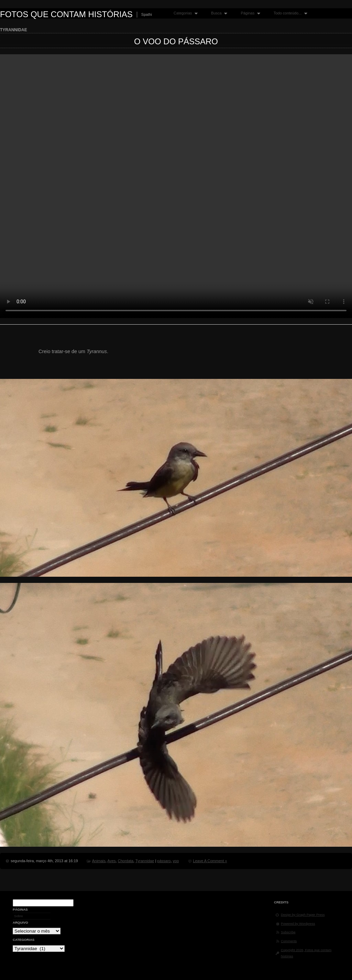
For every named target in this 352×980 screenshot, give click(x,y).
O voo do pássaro (176, 41)
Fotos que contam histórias (66, 14)
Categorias (184, 13)
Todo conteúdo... (289, 13)
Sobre (19, 916)
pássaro (164, 861)
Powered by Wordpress (298, 923)
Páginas (249, 13)
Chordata (126, 861)
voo (176, 861)
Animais (99, 861)
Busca (218, 13)
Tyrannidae (145, 861)
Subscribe (288, 932)
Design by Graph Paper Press (303, 915)
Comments (289, 941)
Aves (111, 861)
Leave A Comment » (210, 861)
